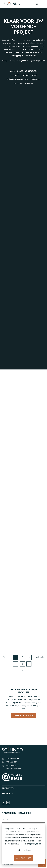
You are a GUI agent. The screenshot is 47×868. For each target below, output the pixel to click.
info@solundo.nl (10, 759)
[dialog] (23, 844)
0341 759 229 (9, 762)
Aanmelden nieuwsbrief (17, 813)
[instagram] (8, 803)
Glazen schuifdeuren (27, 71)
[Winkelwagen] (37, 4)
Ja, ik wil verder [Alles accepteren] (23, 858)
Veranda (29, 83)
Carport (18, 83)
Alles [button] (12, 71)
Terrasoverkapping (20, 75)
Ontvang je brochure (23, 715)
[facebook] (4, 803)
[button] (42, 4)
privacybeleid (36, 844)
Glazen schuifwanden (17, 79)
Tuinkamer (36, 79)
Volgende (40, 657)
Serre (34, 75)
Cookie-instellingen (24, 850)
